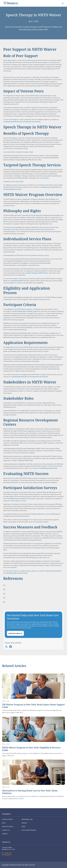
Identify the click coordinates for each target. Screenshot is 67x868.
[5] (26, 435)
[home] (10, 3)
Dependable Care (27, 819)
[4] (4, 222)
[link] (33, 694)
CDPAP (23, 827)
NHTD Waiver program (29, 830)
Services (24, 823)
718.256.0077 (7, 855)
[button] (63, 3)
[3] (48, 178)
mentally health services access (17, 573)
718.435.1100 (8, 853)
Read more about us (15, 633)
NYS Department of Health (24, 311)
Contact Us (6, 830)
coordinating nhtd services (12, 189)
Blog (4, 823)
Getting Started (7, 819)
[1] (17, 104)
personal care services (33, 122)
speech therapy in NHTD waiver (37, 273)
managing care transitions (50, 187)
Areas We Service (8, 827)
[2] (27, 148)
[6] (17, 445)
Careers (5, 834)
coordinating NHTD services (13, 122)
